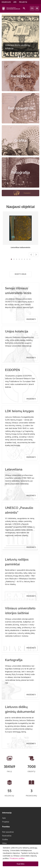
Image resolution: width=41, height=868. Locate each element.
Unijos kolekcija (17, 331)
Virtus (4, 843)
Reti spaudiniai (21, 108)
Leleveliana (14, 469)
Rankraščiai (20, 76)
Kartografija (14, 660)
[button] (18, 57)
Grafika (20, 140)
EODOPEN (12, 370)
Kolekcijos (6, 2)
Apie (15, 2)
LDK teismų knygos (19, 411)
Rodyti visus (20, 274)
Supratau (20, 864)
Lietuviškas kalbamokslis (20, 247)
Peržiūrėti (31, 319)
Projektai (23, 2)
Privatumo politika (17, 858)
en (32, 8)
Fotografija (21, 172)
